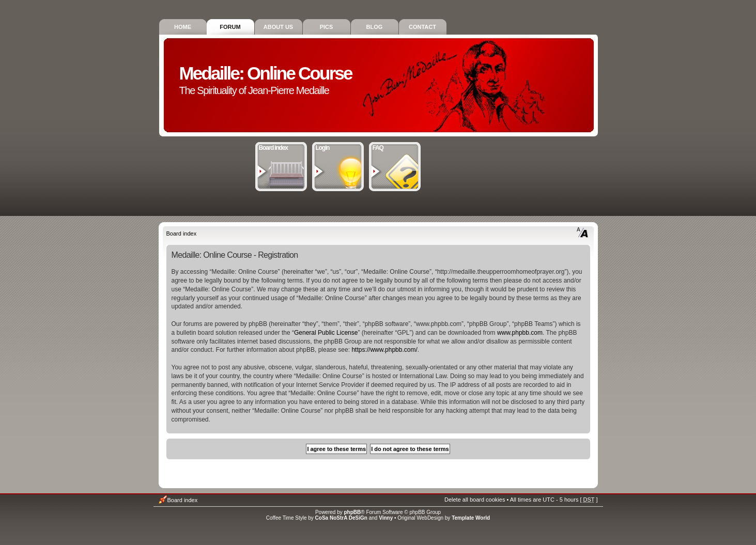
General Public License (326, 333)
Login (338, 147)
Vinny (386, 518)
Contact (422, 27)
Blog (375, 27)
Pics (327, 27)
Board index (281, 147)
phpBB (353, 512)
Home (183, 27)
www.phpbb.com (520, 333)
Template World (471, 518)
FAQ (395, 147)
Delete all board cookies (475, 500)
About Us (278, 27)
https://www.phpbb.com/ (384, 350)
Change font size (583, 232)
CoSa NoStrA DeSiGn (341, 518)
